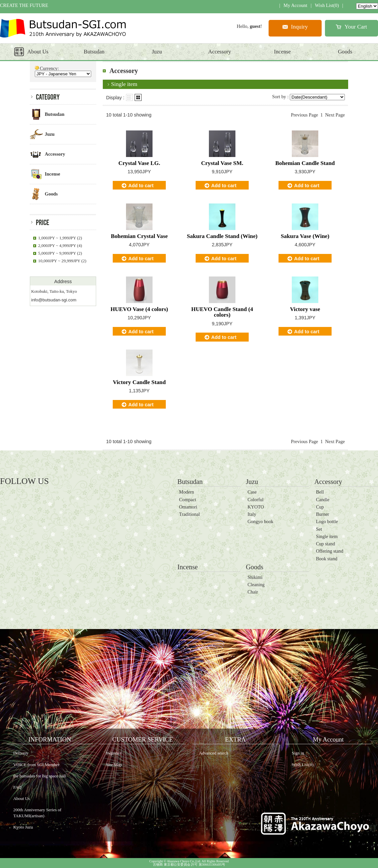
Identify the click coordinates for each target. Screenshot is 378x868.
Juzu (252, 482)
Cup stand (325, 544)
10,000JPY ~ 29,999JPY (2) (62, 261)
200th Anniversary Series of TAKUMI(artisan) (37, 813)
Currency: (49, 68)
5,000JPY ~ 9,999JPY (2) (60, 253)
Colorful (255, 500)
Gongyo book (260, 521)
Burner (323, 514)
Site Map (114, 765)
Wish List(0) (327, 5)
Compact (188, 500)
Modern (187, 492)
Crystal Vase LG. (139, 163)
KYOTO (256, 507)
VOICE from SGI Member (36, 765)
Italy (252, 514)
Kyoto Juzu (23, 827)
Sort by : (281, 97)
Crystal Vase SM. (222, 163)
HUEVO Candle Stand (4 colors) (222, 312)
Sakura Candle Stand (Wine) (222, 236)
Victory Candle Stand (139, 382)
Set (319, 529)
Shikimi (255, 577)
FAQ (17, 787)
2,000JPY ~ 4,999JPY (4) (60, 245)
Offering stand (330, 551)
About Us (22, 798)
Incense (188, 567)
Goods (254, 567)
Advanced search (214, 753)
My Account (295, 5)
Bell (320, 492)
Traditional (189, 514)
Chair (253, 592)
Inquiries (114, 753)
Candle (323, 500)
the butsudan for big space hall (40, 776)
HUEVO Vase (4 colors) (139, 309)
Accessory (328, 482)
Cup (320, 507)
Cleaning (256, 585)
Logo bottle (327, 521)
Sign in (298, 753)
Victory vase (305, 309)
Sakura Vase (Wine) (305, 236)
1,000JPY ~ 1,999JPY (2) (60, 238)
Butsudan (190, 482)
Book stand (327, 559)
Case (252, 492)
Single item (327, 536)
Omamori (188, 507)
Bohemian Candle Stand (305, 163)
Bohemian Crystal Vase (139, 236)
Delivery (21, 753)
